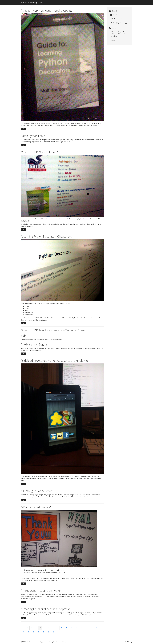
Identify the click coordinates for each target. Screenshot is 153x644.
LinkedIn (114, 15)
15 (91, 628)
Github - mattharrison (117, 19)
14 (86, 628)
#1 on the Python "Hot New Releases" (66, 126)
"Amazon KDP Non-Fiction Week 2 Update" (47, 11)
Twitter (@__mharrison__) (119, 23)
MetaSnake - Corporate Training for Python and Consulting (118, 34)
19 (33, 632)
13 (81, 628)
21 (43, 632)
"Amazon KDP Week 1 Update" (40, 152)
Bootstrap (63, 642)
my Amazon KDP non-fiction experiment (46, 123)
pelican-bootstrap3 (48, 642)
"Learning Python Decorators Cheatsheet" (47, 236)
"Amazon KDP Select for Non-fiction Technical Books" (54, 330)
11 (71, 628)
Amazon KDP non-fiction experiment (46, 219)
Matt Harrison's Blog (29, 2)
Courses (113, 40)
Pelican (57, 642)
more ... (23, 129)
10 (66, 628)
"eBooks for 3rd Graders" (36, 507)
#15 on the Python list (95, 123)
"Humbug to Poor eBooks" (37, 491)
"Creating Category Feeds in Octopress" (45, 609)
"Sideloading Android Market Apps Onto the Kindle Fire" (55, 361)
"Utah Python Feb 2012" (36, 136)
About (42, 2)
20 (38, 632)
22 (48, 632)
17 (23, 632)
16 (96, 628)
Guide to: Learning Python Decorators (70, 123)
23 (53, 632)
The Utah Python (26, 140)
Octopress (40, 613)
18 (28, 632)
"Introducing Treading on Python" (42, 591)
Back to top (129, 642)
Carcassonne (35, 476)
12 (76, 628)
